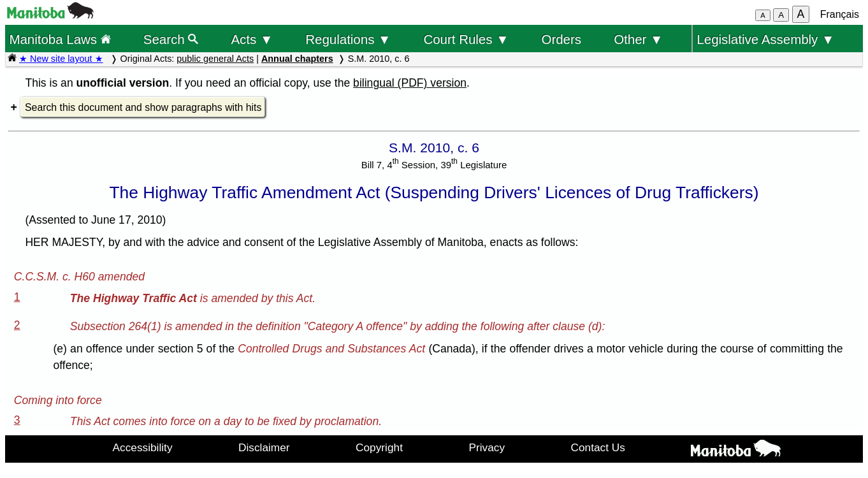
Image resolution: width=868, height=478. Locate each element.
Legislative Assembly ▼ (765, 39)
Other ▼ (638, 39)
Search (171, 39)
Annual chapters (297, 59)
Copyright (379, 447)
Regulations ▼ (348, 39)
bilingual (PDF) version (410, 83)
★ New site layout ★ (61, 59)
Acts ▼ (252, 39)
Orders (562, 39)
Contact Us (598, 447)
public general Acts (215, 59)
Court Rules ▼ (466, 39)
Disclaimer (264, 447)
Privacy (487, 447)
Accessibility (143, 447)
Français (840, 14)
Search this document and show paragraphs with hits (143, 107)
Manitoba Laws (60, 39)
